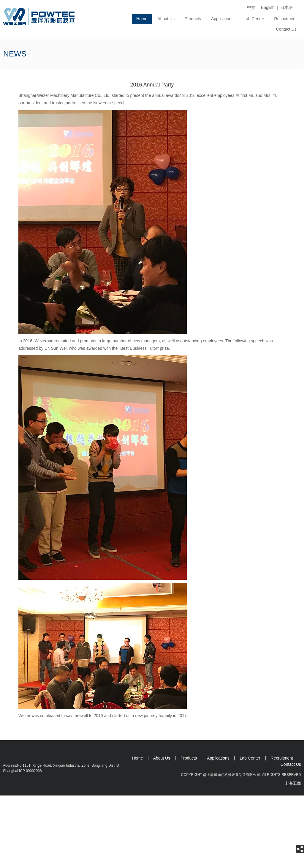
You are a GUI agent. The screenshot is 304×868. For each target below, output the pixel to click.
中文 (251, 7)
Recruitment (285, 19)
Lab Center (254, 19)
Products (193, 19)
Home (142, 19)
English (268, 7)
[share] (300, 849)
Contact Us (286, 29)
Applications (222, 19)
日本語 (286, 7)
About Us (166, 19)
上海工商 (293, 783)
